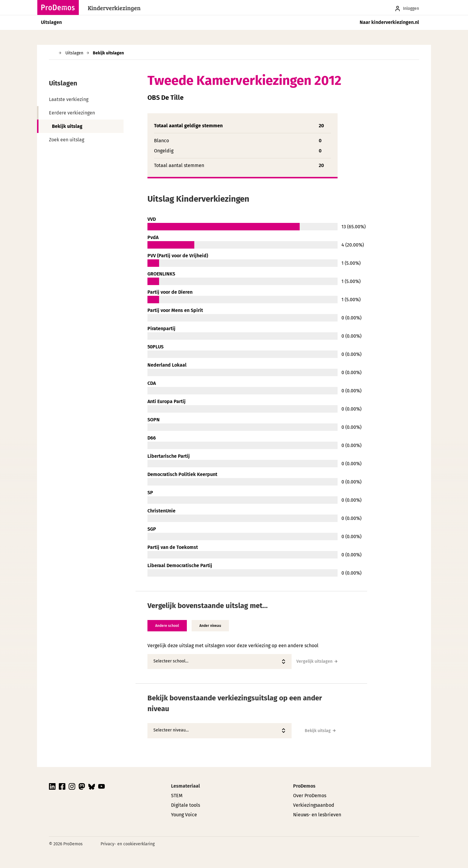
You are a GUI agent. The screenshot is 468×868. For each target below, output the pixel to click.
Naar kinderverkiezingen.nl (389, 22)
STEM (177, 796)
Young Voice (184, 815)
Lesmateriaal (185, 786)
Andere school (167, 626)
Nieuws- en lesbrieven (317, 815)
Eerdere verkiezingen (72, 113)
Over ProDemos (310, 796)
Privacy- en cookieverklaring (128, 844)
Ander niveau (210, 626)
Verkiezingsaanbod (314, 805)
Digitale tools (185, 805)
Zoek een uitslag (67, 140)
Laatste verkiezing (69, 99)
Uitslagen (51, 22)
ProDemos (304, 786)
